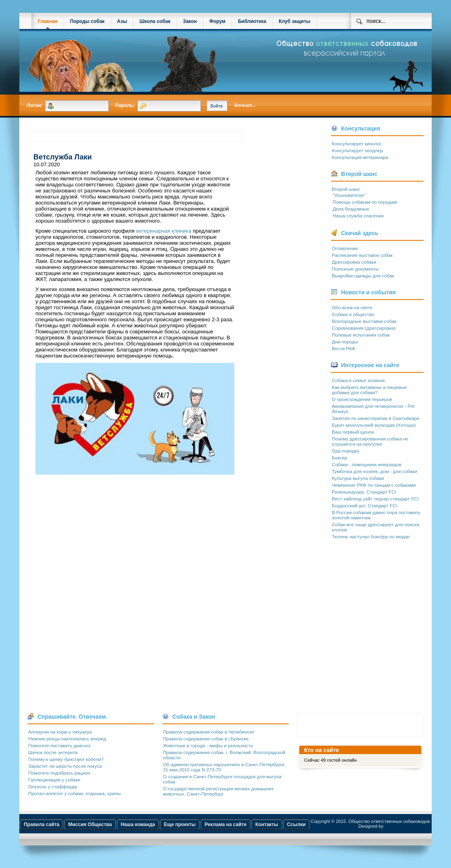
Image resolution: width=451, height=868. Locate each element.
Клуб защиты (294, 21)
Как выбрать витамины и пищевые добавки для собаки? (369, 390)
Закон (190, 21)
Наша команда (138, 825)
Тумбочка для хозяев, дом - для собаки (374, 471)
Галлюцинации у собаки (54, 780)
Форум (217, 21)
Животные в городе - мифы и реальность (208, 745)
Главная (48, 21)
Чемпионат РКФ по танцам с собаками (374, 485)
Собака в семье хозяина (358, 380)
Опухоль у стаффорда (53, 786)
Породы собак (87, 21)
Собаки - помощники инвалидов (367, 464)
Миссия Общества (90, 825)
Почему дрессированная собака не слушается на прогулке (370, 441)
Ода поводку (345, 451)
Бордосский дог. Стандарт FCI (365, 505)
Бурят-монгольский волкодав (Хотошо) (374, 425)
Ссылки (296, 825)
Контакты (267, 825)
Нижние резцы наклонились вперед (67, 739)
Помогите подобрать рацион (59, 773)
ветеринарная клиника (164, 231)
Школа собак (155, 21)
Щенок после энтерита (53, 752)
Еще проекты (180, 825)
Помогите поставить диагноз (59, 745)
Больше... (245, 105)
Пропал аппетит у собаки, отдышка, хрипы (74, 793)
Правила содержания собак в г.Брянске (206, 739)
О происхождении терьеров (362, 399)
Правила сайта (41, 825)
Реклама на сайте (225, 825)
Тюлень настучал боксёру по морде (371, 536)
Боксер (339, 458)
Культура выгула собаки (358, 478)
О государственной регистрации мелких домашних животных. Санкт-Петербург (218, 791)
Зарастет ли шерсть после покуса (65, 766)
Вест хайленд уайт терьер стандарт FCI (375, 499)
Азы (122, 21)
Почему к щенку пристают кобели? (66, 759)
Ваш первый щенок (353, 432)
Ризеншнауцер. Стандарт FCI (364, 492)
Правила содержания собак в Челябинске (209, 732)
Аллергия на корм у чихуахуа (60, 732)
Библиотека (252, 21)
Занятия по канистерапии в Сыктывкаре (376, 418)
